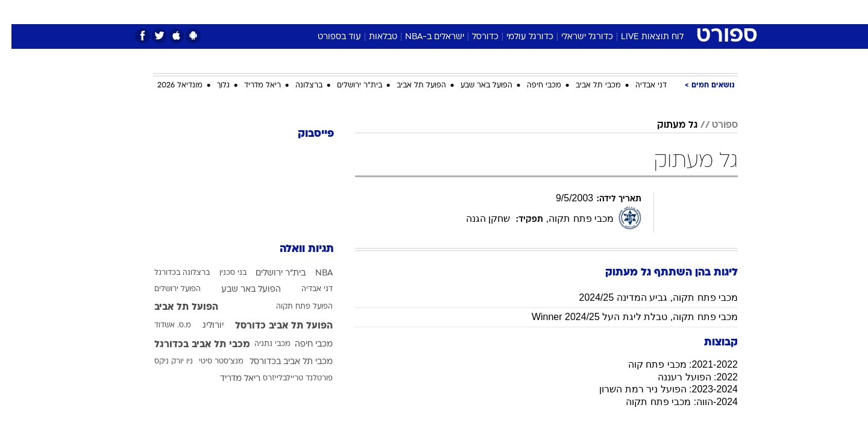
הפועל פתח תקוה (293, 307)
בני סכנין (222, 273)
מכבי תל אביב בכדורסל (280, 362)
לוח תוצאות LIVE (641, 37)
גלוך (212, 86)
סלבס (529, 12)
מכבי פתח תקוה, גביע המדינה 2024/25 (647, 297)
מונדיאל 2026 (168, 86)
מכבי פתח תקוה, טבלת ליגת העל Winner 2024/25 (623, 317)
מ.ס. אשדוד (161, 325)
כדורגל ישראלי (576, 37)
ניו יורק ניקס (162, 362)
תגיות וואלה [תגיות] (295, 249)
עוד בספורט (328, 37)
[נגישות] (17, 12)
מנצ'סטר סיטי (210, 362)
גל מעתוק (666, 125)
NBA (313, 273)
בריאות (427, 12)
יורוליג (202, 326)
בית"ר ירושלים (348, 86)
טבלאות (372, 37)
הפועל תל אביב (410, 86)
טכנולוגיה (341, 12)
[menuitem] (640, 12)
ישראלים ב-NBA (423, 37)
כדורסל (474, 37)
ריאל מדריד (251, 86)
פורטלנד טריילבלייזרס (286, 379)
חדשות (647, 12)
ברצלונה (297, 86)
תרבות (567, 12)
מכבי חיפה (533, 86)
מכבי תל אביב (587, 86)
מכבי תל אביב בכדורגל (191, 345)
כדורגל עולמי (518, 37)
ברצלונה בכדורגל (171, 273)
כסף (496, 12)
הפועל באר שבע (475, 86)
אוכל (464, 12)
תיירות (386, 12)
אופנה (296, 12)
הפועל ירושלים (166, 289)
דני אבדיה (640, 86)
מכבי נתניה (261, 344)
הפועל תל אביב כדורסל (272, 326)
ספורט (607, 12)
